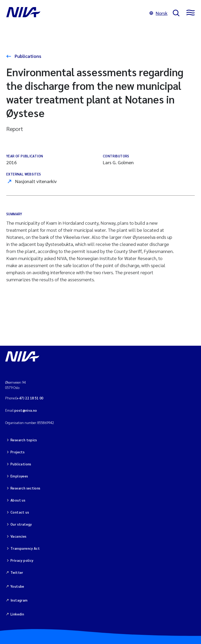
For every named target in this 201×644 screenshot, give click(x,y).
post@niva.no (26, 410)
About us (18, 500)
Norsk (158, 13)
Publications (27, 56)
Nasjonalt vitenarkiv (36, 181)
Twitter (17, 572)
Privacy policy (22, 560)
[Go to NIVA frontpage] (75, 13)
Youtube (17, 586)
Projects (18, 452)
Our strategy (21, 524)
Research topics (24, 440)
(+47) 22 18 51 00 (29, 398)
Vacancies (19, 536)
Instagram (19, 600)
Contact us (20, 512)
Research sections (26, 488)
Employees (19, 476)
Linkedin (17, 614)
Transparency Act (25, 548)
